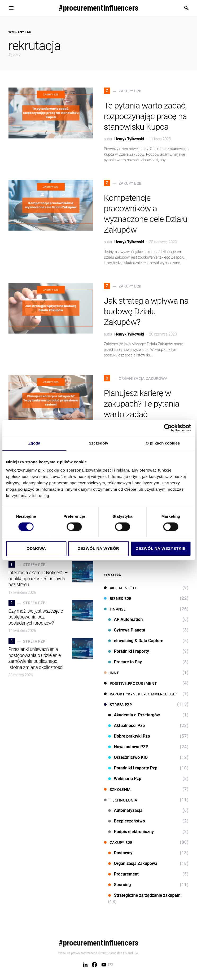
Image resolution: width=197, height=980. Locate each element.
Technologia (121, 800)
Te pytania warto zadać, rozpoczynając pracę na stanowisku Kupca (145, 116)
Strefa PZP (118, 705)
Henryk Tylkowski (129, 139)
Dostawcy (120, 853)
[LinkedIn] (85, 965)
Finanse (115, 609)
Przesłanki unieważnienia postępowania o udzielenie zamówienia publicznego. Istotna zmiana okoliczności (36, 658)
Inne (111, 673)
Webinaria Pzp (125, 779)
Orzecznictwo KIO (128, 757)
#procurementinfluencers (98, 8)
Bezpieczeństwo (127, 821)
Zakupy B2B (118, 842)
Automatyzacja (125, 810)
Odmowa (36, 548)
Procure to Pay (125, 662)
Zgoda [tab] (34, 443)
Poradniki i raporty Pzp (133, 768)
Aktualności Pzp (127, 726)
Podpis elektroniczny (131, 832)
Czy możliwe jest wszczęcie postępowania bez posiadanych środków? (36, 617)
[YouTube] (107, 965)
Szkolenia (117, 789)
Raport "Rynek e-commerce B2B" (141, 694)
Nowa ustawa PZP (128, 747)
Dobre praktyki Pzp (129, 736)
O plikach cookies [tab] (163, 443)
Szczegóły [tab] (98, 443)
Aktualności (120, 588)
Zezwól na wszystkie (161, 548)
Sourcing (120, 885)
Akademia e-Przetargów (134, 715)
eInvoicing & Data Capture (136, 641)
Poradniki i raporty (129, 651)
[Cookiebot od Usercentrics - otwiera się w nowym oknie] (168, 428)
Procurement (124, 874)
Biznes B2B (118, 598)
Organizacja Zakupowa (133, 863)
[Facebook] (94, 965)
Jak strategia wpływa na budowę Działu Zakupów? (146, 311)
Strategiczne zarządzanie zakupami (145, 895)
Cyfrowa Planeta (127, 630)
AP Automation (126, 619)
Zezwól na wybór (99, 548)
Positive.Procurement (131, 683)
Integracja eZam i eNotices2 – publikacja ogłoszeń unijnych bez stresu (38, 578)
